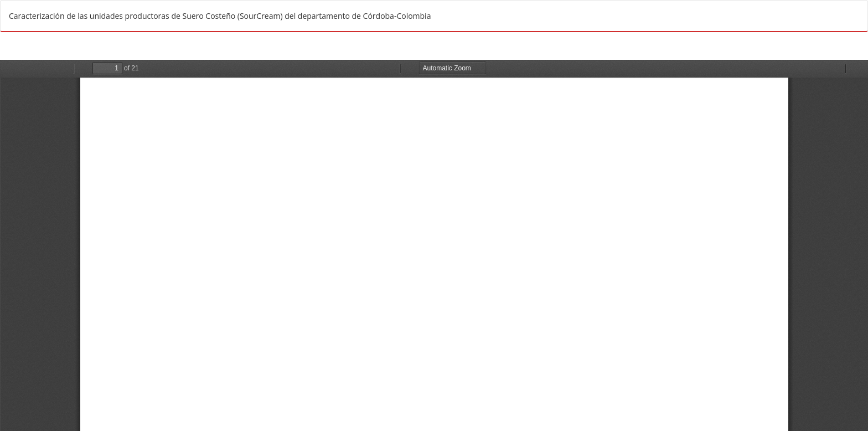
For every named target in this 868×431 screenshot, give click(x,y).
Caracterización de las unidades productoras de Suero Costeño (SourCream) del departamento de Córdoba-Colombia (220, 16)
